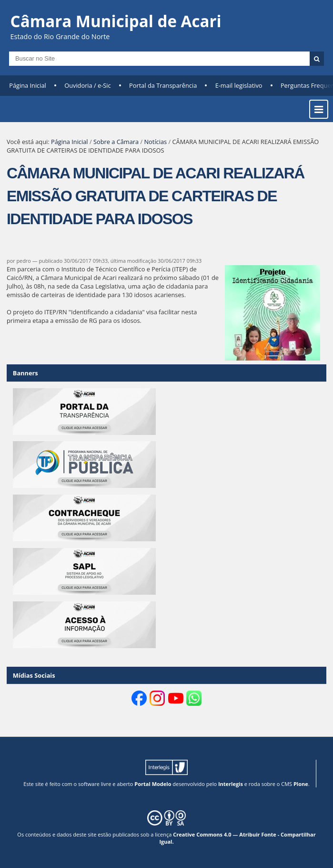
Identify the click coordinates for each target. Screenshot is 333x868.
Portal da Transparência (163, 85)
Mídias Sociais (34, 675)
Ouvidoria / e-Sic (88, 85)
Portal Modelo (153, 784)
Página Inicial (28, 85)
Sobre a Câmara (116, 142)
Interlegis (231, 784)
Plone (301, 784)
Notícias (155, 142)
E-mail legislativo (239, 85)
